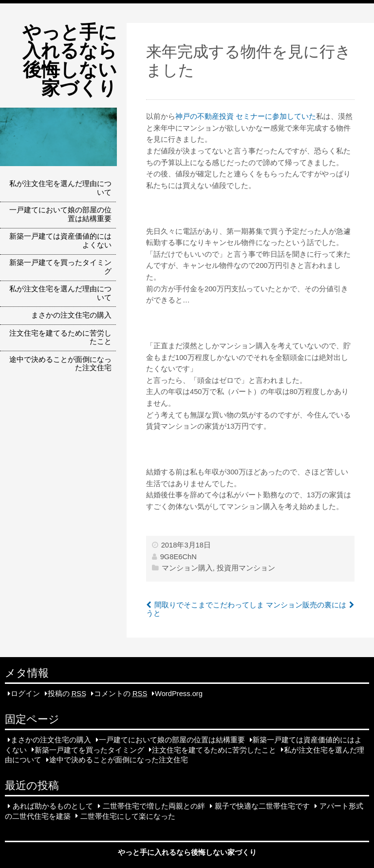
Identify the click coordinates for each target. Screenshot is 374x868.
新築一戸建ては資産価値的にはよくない (60, 241)
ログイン (25, 694)
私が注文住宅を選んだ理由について (60, 188)
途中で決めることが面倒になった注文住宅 (60, 364)
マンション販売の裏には (306, 605)
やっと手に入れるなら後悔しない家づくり (70, 60)
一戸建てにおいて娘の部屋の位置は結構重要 (60, 214)
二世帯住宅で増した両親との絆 (154, 806)
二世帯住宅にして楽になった (128, 816)
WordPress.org (179, 694)
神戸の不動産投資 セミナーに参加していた (246, 116)
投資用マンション (246, 568)
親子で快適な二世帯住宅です (262, 806)
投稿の (67, 694)
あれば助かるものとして (53, 806)
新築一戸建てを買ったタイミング (60, 267)
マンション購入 (187, 568)
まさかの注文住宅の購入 (71, 315)
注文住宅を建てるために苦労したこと (60, 338)
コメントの (121, 694)
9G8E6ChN (178, 557)
